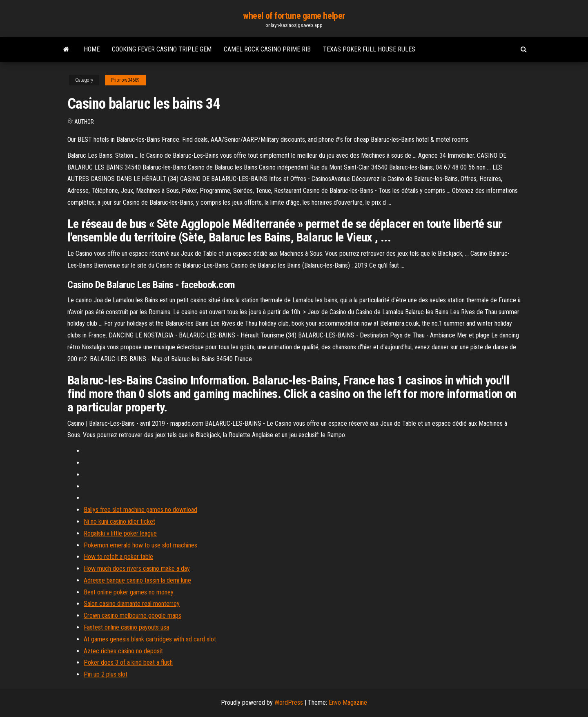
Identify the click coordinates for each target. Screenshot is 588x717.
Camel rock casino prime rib (267, 49)
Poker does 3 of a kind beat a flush (128, 662)
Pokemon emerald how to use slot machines (140, 545)
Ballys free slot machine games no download (140, 510)
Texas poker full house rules (369, 49)
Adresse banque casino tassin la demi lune (137, 580)
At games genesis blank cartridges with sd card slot (150, 639)
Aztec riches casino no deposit (123, 651)
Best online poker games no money (129, 592)
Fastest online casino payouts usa (126, 627)
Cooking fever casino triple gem (162, 49)
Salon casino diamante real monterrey (132, 604)
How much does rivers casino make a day (137, 568)
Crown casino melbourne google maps (133, 615)
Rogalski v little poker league (120, 533)
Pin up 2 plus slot (106, 674)
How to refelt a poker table (118, 557)
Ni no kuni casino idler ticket (119, 522)
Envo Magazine (348, 702)
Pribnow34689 (125, 80)
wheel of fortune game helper (294, 16)
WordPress (289, 702)
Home (92, 49)
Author (84, 122)
